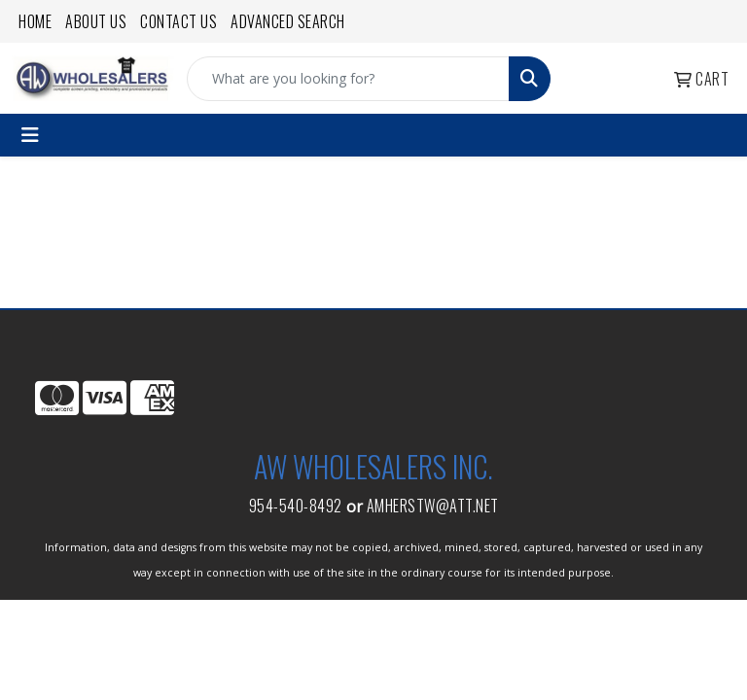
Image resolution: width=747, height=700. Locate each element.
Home (35, 21)
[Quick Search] (348, 79)
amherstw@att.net (433, 506)
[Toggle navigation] (30, 135)
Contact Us (178, 21)
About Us (96, 21)
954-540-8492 (296, 506)
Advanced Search (288, 21)
